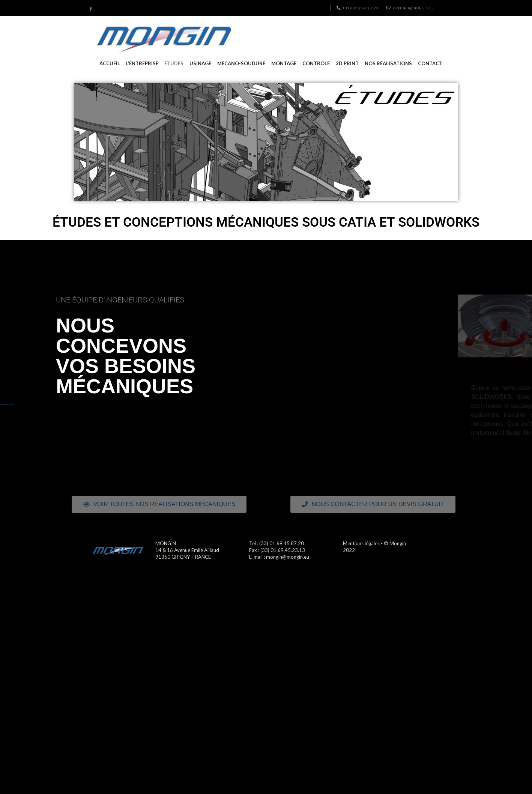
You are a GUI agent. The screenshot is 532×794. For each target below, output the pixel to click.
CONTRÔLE (316, 63)
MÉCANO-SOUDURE (241, 63)
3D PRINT (347, 63)
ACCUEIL (110, 63)
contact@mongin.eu (410, 8)
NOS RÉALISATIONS (388, 63)
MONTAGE (284, 63)
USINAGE (200, 63)
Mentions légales (361, 543)
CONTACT (430, 63)
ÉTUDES (174, 63)
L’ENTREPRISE (142, 63)
